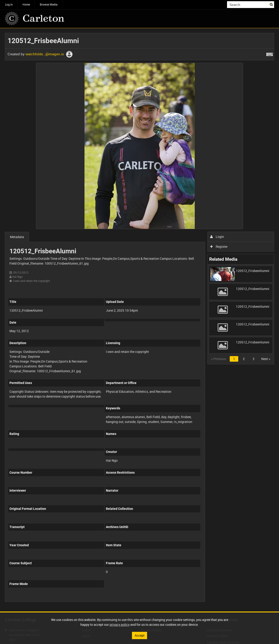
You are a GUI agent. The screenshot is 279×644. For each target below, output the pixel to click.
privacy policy (120, 625)
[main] (139, 320)
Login (217, 237)
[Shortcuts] (270, 53)
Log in (9, 4)
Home (26, 4)
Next (266, 359)
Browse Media (49, 4)
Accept (140, 635)
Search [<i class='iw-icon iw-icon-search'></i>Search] (272, 4)
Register (219, 247)
